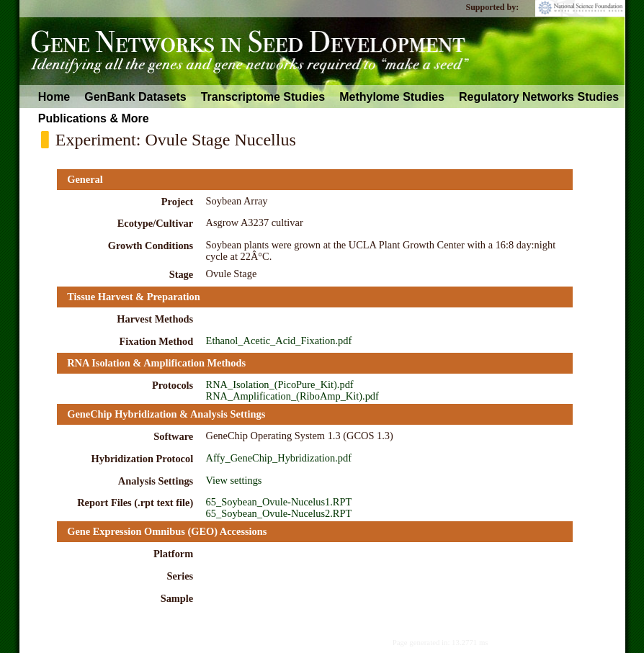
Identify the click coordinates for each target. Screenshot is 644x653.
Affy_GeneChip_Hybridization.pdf (279, 458)
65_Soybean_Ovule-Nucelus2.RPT (279, 513)
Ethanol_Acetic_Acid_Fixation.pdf (279, 341)
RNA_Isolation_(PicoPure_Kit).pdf (280, 384)
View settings (234, 480)
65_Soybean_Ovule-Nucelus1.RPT (279, 502)
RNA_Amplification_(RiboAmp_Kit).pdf (292, 396)
